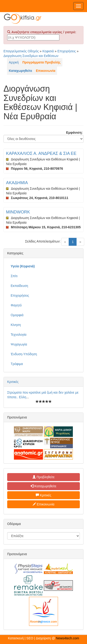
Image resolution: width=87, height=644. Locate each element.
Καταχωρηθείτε (43, 486)
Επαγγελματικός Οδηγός (21, 51)
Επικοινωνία (44, 504)
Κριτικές (13, 382)
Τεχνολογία (19, 335)
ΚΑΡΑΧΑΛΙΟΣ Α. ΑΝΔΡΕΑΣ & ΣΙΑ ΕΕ (41, 153)
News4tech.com (68, 638)
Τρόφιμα (17, 364)
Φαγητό (16, 305)
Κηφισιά (48, 51)
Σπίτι (14, 276)
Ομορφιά (17, 315)
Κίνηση (16, 325)
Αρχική (14, 62)
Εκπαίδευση (19, 286)
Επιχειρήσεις (67, 51)
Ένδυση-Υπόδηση (24, 354)
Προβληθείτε (44, 477)
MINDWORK (18, 212)
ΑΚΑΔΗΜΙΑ (17, 183)
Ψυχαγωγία (19, 344)
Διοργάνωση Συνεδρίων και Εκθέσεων (31, 56)
